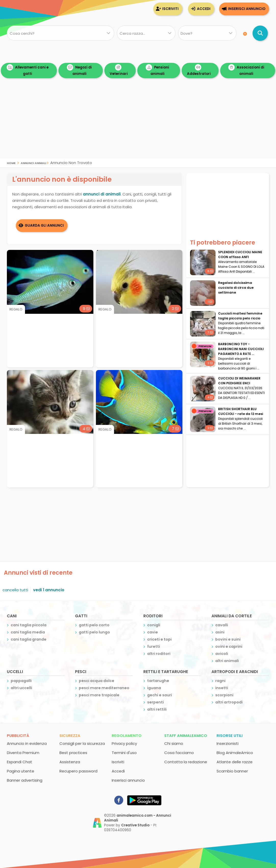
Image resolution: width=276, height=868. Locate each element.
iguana (154, 688)
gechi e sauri (160, 695)
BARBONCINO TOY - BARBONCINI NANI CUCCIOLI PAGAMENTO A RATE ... (241, 349)
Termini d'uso (124, 752)
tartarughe (158, 680)
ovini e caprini (229, 646)
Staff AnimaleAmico (186, 735)
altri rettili (157, 709)
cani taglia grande (29, 639)
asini (220, 632)
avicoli (222, 653)
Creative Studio (135, 825)
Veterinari (119, 70)
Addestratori (199, 70)
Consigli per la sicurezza (82, 743)
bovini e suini (228, 639)
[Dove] (207, 33)
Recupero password (78, 771)
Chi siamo (174, 743)
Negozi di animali (79, 70)
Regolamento (127, 735)
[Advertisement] (138, 123)
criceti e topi (159, 639)
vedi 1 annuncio (49, 590)
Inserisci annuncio (247, 9)
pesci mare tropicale (99, 695)
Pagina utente (21, 771)
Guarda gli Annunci (45, 225)
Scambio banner (232, 771)
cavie (153, 632)
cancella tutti (15, 590)
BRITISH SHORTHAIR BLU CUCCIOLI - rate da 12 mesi (241, 411)
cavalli (222, 625)
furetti (154, 646)
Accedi (204, 9)
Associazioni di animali (246, 70)
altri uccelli (21, 688)
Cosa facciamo (179, 752)
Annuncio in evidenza (27, 743)
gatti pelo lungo (94, 632)
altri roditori (159, 653)
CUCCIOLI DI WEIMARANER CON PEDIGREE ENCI (239, 381)
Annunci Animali (33, 163)
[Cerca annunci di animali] (260, 33)
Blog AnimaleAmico (235, 752)
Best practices (73, 752)
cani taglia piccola (29, 625)
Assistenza (70, 762)
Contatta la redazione (186, 762)
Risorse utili (230, 735)
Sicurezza (70, 735)
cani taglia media (28, 632)
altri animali (227, 661)
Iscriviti (170, 9)
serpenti (155, 702)
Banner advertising (25, 780)
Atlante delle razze (235, 762)
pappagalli (21, 680)
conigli (154, 625)
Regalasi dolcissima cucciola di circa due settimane (236, 288)
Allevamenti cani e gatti (28, 70)
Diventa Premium (23, 752)
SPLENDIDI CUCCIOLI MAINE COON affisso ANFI (240, 254)
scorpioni (224, 695)
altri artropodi (229, 702)
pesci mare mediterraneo (104, 688)
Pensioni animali (157, 70)
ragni (220, 680)
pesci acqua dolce (97, 680)
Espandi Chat (20, 762)
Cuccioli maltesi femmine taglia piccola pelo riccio (240, 316)
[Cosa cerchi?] (61, 33)
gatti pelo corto (94, 625)
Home (11, 163)
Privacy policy (124, 743)
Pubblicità (18, 735)
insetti (222, 688)
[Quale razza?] (146, 33)
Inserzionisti (228, 743)
